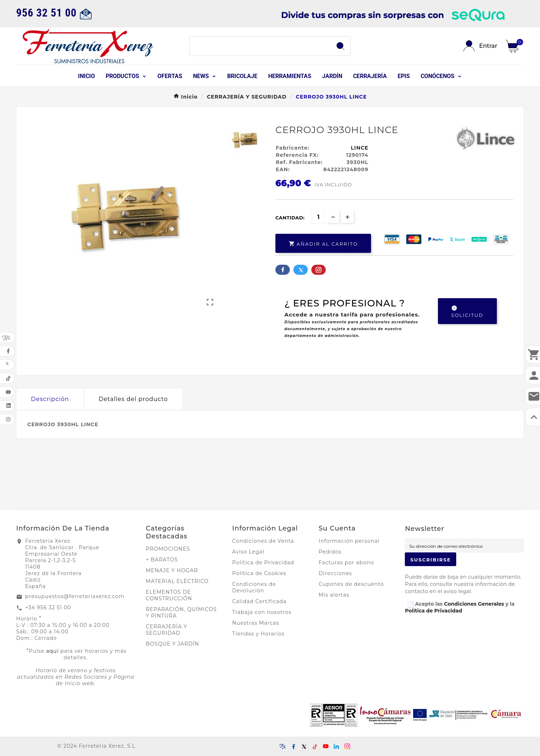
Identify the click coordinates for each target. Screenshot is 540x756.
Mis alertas (334, 595)
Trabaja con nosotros (262, 612)
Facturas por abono (346, 563)
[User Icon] (480, 46)
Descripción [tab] (50, 399)
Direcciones (335, 573)
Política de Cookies (259, 573)
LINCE (360, 148)
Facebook (283, 270)
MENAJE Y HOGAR (172, 570)
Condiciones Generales (474, 604)
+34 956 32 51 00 (48, 607)
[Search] (340, 46)
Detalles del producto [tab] (133, 399)
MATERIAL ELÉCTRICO (177, 581)
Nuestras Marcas (256, 623)
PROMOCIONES (168, 549)
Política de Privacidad (263, 563)
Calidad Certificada (259, 601)
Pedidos (330, 552)
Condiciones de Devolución (254, 587)
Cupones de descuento (351, 584)
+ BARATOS (162, 560)
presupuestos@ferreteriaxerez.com (75, 596)
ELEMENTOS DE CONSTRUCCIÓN (169, 595)
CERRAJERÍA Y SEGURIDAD (167, 630)
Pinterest (319, 270)
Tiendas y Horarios (258, 634)
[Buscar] (260, 46)
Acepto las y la (460, 607)
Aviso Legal (248, 552)
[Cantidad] (318, 217)
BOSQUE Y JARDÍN (173, 644)
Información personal (349, 541)
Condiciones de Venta (263, 541)
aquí (52, 651)
